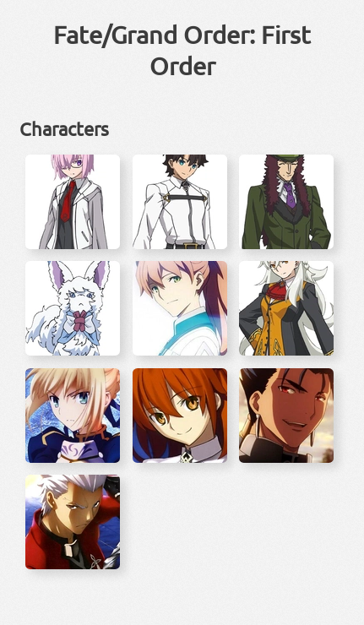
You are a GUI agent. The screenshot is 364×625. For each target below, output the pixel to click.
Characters (64, 128)
